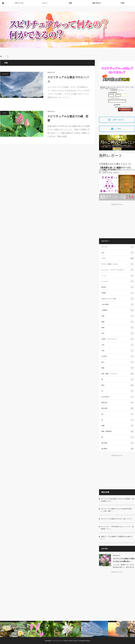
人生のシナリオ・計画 (118, 299)
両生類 (118, 287)
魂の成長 (118, 443)
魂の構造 (118, 449)
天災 (118, 333)
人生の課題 (118, 304)
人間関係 (118, 310)
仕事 (118, 316)
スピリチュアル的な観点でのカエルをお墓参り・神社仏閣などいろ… (117, 500)
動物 (118, 322)
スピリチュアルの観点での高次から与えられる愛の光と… (124, 560)
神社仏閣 (118, 408)
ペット (118, 276)
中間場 (118, 293)
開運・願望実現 (118, 431)
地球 (118, 328)
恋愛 (118, 368)
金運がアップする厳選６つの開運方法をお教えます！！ (117, 538)
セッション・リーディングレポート (118, 270)
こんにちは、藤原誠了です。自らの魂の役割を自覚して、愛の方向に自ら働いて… (123, 567)
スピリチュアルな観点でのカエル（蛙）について (117, 519)
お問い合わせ (96, 3)
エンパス (5, 74)
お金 (118, 253)
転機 (118, 426)
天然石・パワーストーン (118, 339)
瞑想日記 (118, 403)
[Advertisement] (117, 220)
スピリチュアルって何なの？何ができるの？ (66, 641)
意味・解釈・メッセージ (118, 374)
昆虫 (118, 385)
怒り (118, 362)
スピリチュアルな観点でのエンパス (68, 79)
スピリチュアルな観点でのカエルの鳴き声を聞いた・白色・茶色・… (117, 510)
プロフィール (19, 3)
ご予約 (122, 3)
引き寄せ (118, 356)
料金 (70, 3)
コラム (4, 113)
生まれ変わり (118, 397)
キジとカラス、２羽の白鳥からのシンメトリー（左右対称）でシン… (117, 528)
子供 (118, 345)
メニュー (45, 3)
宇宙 (118, 351)
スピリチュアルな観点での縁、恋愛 (68, 118)
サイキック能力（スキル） (118, 264)
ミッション (118, 281)
